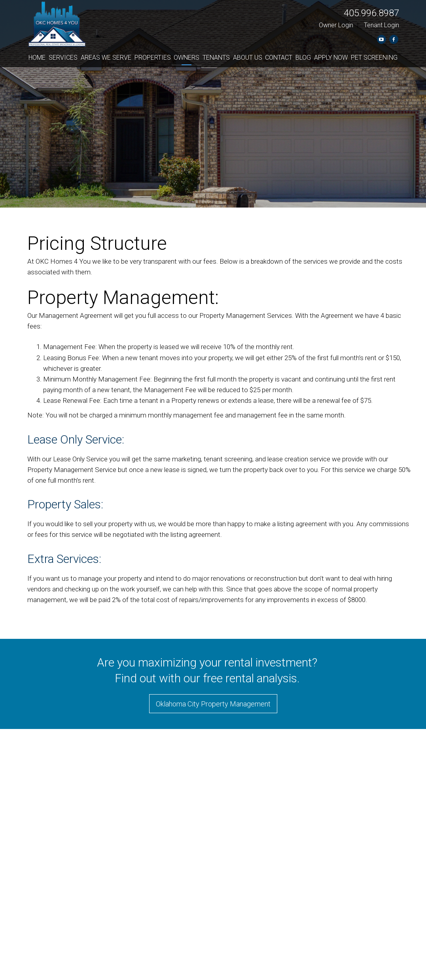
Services (63, 58)
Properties (153, 58)
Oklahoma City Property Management (213, 704)
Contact (279, 58)
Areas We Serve (106, 58)
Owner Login (336, 25)
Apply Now (331, 58)
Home (37, 58)
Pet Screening (374, 58)
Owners (186, 58)
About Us (248, 58)
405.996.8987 (371, 13)
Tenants (216, 58)
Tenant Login (382, 25)
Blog (303, 58)
